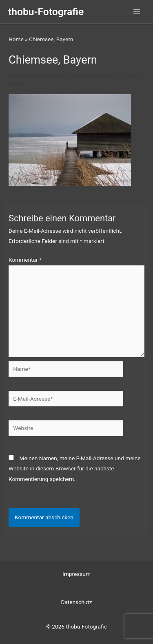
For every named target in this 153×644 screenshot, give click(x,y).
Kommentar (25, 260)
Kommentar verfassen (36, 76)
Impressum (76, 574)
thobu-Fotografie (46, 12)
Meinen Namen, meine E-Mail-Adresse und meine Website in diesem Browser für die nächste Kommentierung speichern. (75, 469)
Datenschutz (76, 602)
